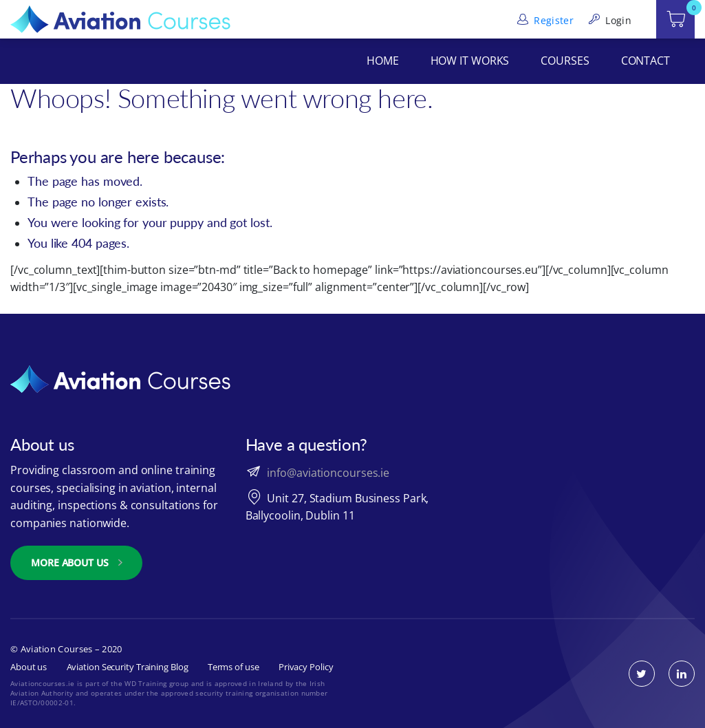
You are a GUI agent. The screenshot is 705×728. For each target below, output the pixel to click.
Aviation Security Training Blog (128, 667)
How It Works (470, 61)
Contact (646, 61)
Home (383, 61)
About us (29, 667)
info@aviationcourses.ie (328, 473)
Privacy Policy (306, 667)
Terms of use (234, 667)
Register (544, 20)
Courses (565, 61)
